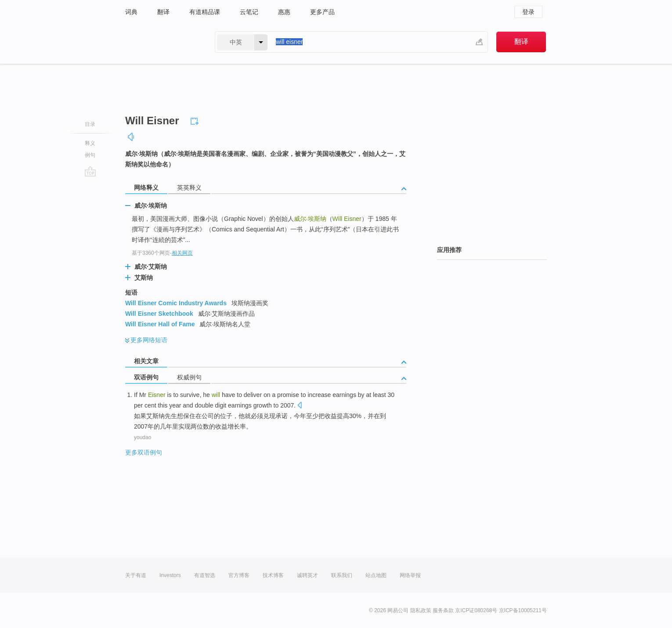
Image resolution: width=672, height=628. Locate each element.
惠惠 (284, 12)
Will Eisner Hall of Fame (160, 324)
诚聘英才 (307, 575)
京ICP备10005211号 (523, 610)
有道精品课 (205, 12)
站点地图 (376, 575)
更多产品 (322, 12)
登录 (528, 12)
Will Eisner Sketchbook (159, 314)
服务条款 (443, 610)
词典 (131, 12)
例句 (90, 155)
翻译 (163, 12)
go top (90, 171)
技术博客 (273, 575)
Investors (170, 575)
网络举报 (410, 575)
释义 (90, 143)
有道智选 (205, 575)
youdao (143, 437)
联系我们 (342, 575)
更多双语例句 (144, 452)
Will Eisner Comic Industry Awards (176, 303)
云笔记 (249, 12)
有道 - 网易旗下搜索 (161, 42)
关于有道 (136, 575)
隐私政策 (421, 610)
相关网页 (182, 253)
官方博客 (239, 575)
